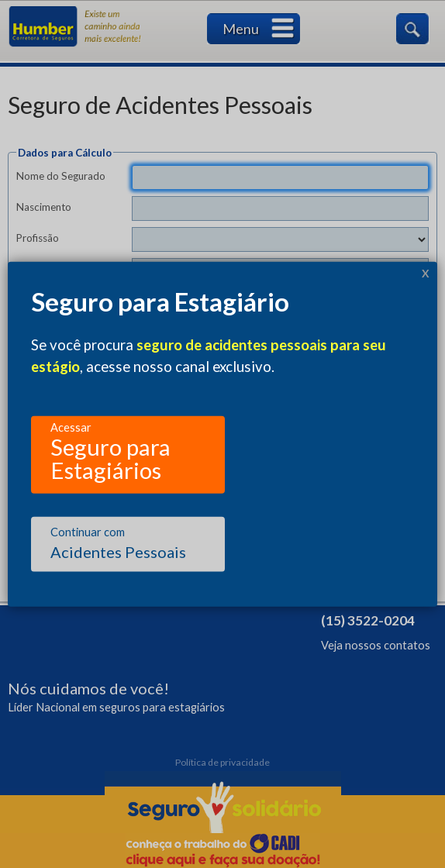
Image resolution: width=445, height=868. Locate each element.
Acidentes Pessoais (118, 543)
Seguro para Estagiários (110, 449)
